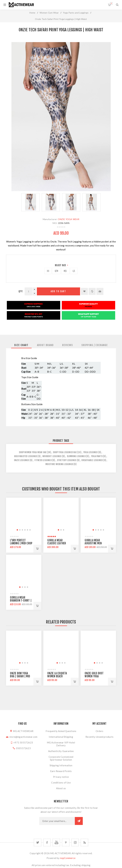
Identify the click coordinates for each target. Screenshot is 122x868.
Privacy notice (61, 777)
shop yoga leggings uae (65, 452)
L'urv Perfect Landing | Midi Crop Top (21, 543)
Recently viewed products (99, 737)
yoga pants (97, 456)
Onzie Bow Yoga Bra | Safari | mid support (20, 676)
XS (48, 271)
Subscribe (79, 821)
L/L (74, 271)
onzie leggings (22, 460)
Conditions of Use (61, 783)
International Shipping (61, 737)
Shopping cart (111, 3)
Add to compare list (92, 291)
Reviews (68, 345)
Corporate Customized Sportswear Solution (61, 758)
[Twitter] (38, 842)
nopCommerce (68, 858)
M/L (65, 271)
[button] (17, 530)
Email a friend (100, 291)
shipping (86, 865)
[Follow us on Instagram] (75, 842)
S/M (56, 271)
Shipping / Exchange (95, 345)
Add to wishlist (84, 291)
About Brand (45, 345)
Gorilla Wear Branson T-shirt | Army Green (21, 601)
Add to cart (58, 291)
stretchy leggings (67, 460)
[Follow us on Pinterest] (66, 842)
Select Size (61, 265)
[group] (24, 515)
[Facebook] (47, 842)
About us (61, 788)
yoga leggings (90, 452)
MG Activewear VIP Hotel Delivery (61, 744)
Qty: (21, 291)
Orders (99, 731)
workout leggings (52, 456)
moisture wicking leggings (59, 464)
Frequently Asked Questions (61, 731)
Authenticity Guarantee (61, 751)
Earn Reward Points (61, 771)
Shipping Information (61, 765)
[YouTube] (56, 842)
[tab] (21, 345)
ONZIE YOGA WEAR (69, 219)
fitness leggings (43, 460)
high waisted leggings (26, 456)
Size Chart (21, 345)
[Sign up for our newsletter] (57, 821)
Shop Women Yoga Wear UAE (33, 452)
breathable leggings (92, 460)
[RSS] (84, 842)
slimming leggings (76, 456)
